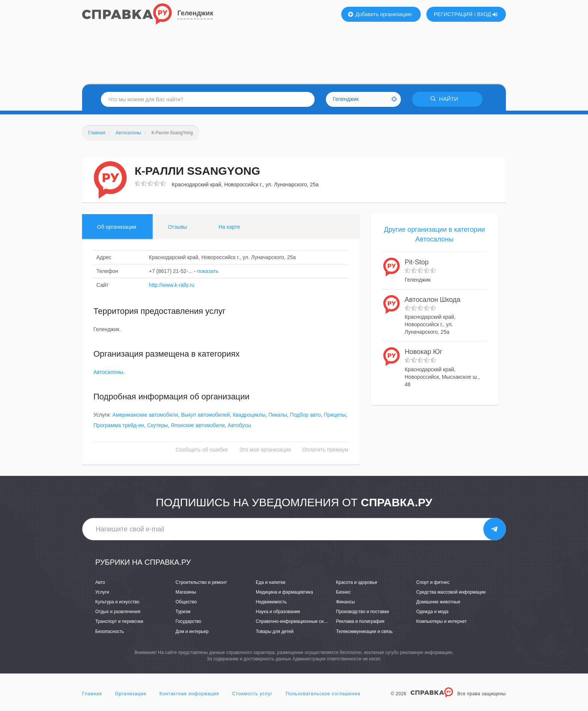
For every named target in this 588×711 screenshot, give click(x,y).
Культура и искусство (117, 602)
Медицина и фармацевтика (284, 592)
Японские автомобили (198, 426)
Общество (186, 602)
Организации (131, 694)
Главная (92, 694)
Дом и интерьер (192, 631)
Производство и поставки (362, 612)
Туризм (183, 612)
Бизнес (343, 592)
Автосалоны (108, 372)
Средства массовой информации (451, 592)
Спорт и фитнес (433, 582)
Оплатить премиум (325, 450)
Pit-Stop (417, 262)
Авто (100, 582)
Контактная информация (189, 694)
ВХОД (487, 14)
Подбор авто (305, 415)
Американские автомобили (145, 415)
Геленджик (195, 13)
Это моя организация (265, 450)
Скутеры (157, 426)
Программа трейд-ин (119, 426)
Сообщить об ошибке (202, 450)
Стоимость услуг (252, 694)
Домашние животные (438, 602)
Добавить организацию (380, 14)
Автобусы (239, 426)
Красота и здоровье (357, 582)
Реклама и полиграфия (360, 622)
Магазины (186, 592)
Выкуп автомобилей (205, 415)
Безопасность (110, 631)
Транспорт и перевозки (119, 622)
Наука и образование (278, 612)
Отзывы (177, 227)
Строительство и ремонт (201, 582)
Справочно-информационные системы (296, 622)
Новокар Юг (423, 352)
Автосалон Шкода (433, 300)
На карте (229, 227)
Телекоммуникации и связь (364, 631)
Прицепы (335, 415)
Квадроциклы (249, 415)
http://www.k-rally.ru (172, 285)
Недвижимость (271, 602)
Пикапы (278, 415)
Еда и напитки (271, 582)
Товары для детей (274, 631)
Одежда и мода (432, 612)
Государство (188, 622)
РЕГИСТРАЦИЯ (453, 14)
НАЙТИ (446, 99)
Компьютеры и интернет (442, 622)
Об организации (117, 227)
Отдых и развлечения (118, 612)
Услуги (102, 592)
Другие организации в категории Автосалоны (434, 234)
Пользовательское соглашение (323, 694)
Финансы (345, 602)
